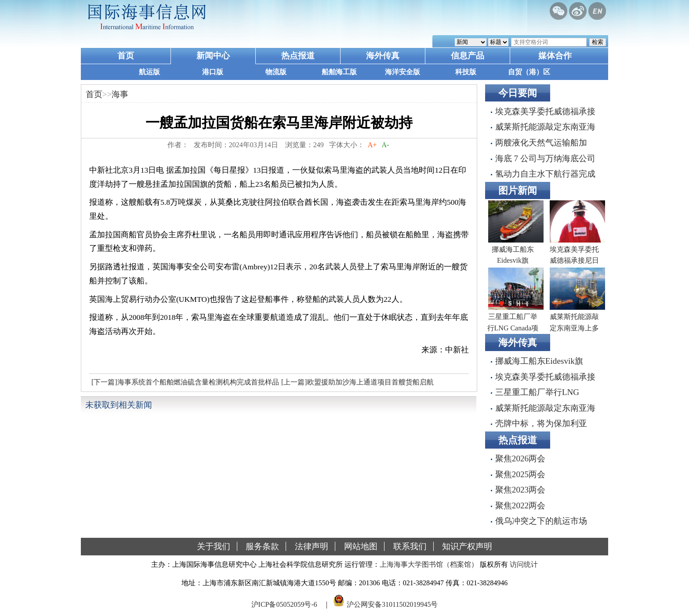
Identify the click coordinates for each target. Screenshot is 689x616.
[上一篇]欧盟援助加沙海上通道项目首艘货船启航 (357, 382)
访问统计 (524, 564)
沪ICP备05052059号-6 (284, 604)
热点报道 (298, 56)
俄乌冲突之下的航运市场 (541, 521)
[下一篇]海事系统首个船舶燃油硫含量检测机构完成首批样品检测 (184, 384)
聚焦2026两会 (520, 458)
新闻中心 (213, 56)
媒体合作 (555, 56)
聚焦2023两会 (520, 490)
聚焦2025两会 (520, 474)
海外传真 (383, 56)
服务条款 (262, 546)
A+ (372, 145)
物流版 (276, 72)
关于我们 (214, 546)
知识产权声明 (467, 546)
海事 (120, 94)
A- (385, 145)
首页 (126, 56)
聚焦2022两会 (520, 505)
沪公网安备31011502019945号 (392, 604)
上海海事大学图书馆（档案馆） (429, 564)
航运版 (149, 72)
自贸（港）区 (529, 72)
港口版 (213, 72)
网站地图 (361, 546)
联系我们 (410, 546)
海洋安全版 (403, 72)
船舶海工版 (339, 72)
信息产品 (468, 56)
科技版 (466, 72)
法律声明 (312, 546)
